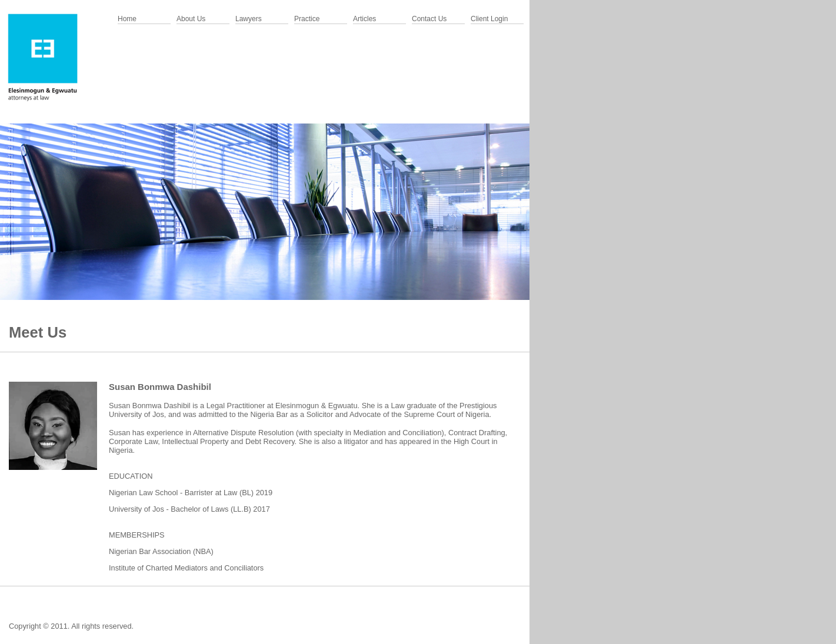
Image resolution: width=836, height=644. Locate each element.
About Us (191, 19)
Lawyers (249, 19)
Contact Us (429, 19)
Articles (364, 19)
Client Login (489, 19)
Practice (307, 19)
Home (127, 19)
